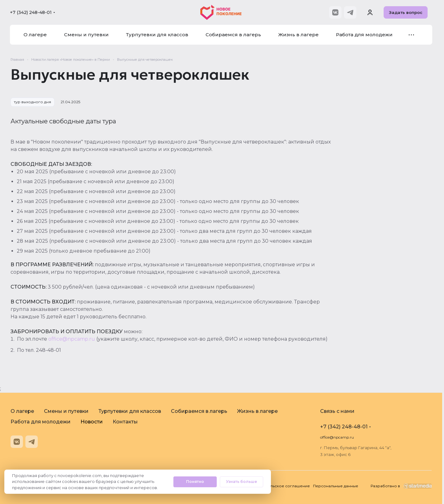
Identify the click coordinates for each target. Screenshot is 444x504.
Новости (92, 422)
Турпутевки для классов (130, 411)
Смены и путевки (66, 411)
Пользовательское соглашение (279, 486)
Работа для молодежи (41, 422)
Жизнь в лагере (257, 411)
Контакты (125, 422)
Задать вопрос (406, 12)
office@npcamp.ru (72, 339)
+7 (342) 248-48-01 (31, 12)
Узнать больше (242, 482)
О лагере (22, 411)
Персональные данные (336, 486)
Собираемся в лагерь (199, 411)
